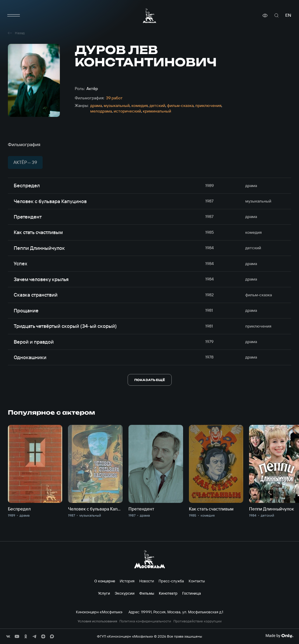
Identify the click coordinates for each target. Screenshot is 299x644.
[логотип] (149, 16)
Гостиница (192, 593)
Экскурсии (125, 593)
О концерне (105, 581)
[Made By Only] (279, 636)
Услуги (104, 593)
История (127, 581)
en (288, 15)
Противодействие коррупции (198, 621)
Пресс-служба (171, 581)
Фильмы (147, 593)
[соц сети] (8, 636)
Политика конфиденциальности (145, 621)
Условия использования (97, 621)
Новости (147, 581)
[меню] (14, 15)
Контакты (197, 581)
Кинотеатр (168, 593)
